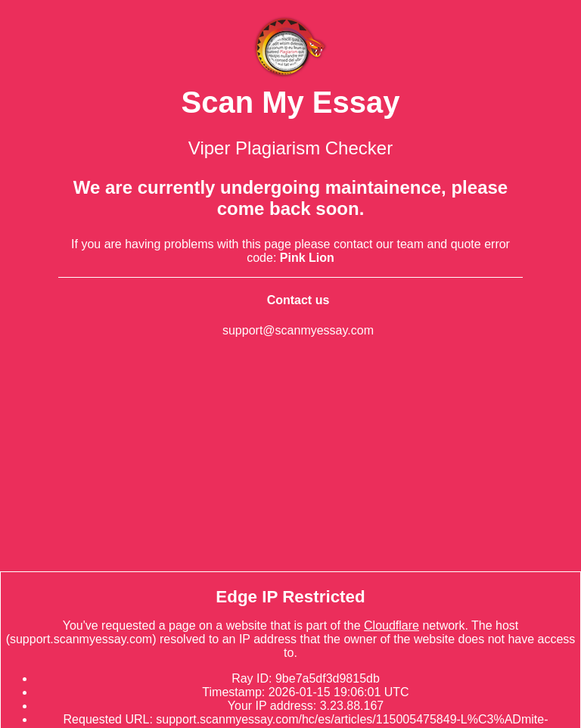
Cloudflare (391, 625)
